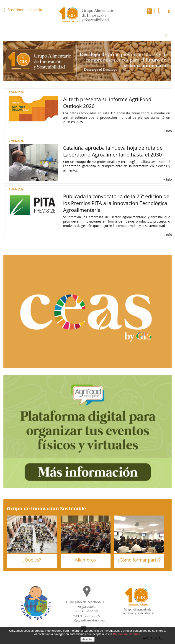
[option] (87, 61)
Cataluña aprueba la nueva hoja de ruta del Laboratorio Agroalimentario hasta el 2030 (113, 151)
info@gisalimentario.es (87, 620)
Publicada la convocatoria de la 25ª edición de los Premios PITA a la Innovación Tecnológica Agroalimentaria (116, 203)
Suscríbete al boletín (25, 10)
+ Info (168, 131)
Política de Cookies (127, 634)
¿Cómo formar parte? (139, 560)
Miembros (86, 560)
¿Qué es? (32, 560)
